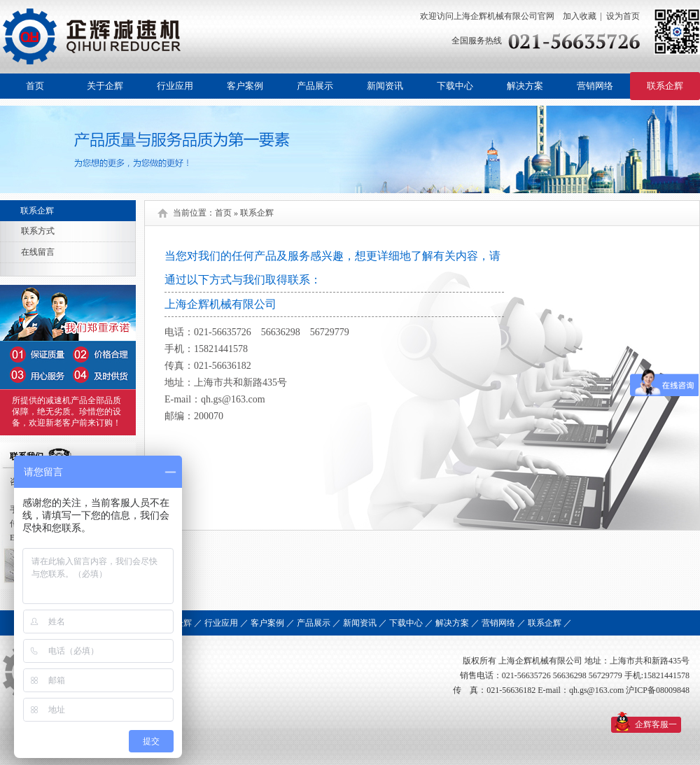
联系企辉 (665, 86)
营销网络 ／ (504, 623)
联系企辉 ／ (550, 623)
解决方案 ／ (457, 623)
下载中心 (455, 86)
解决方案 (525, 86)
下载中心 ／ (411, 623)
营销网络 (595, 86)
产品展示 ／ (319, 623)
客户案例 (245, 86)
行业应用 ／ (226, 623)
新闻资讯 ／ (365, 623)
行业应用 (175, 86)
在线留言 (38, 252)
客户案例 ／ (273, 623)
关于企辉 (105, 86)
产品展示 (315, 86)
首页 (35, 86)
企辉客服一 (656, 724)
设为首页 (623, 16)
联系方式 (38, 231)
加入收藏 (579, 16)
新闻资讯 (385, 86)
